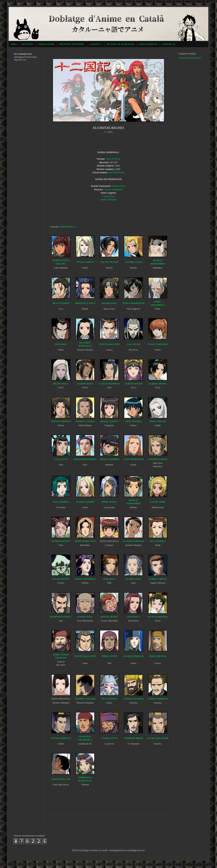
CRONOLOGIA (46, 44)
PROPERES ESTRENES (72, 44)
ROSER (80, 502)
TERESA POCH (109, 656)
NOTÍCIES (27, 44)
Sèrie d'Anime (113, 159)
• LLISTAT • (95, 44)
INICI (14, 44)
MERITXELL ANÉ (61, 779)
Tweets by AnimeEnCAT (190, 58)
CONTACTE (169, 44)
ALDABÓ (89, 502)
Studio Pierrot (119, 186)
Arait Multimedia (116, 172)
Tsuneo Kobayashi (114, 190)
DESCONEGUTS (148, 44)
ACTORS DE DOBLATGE (120, 44)
